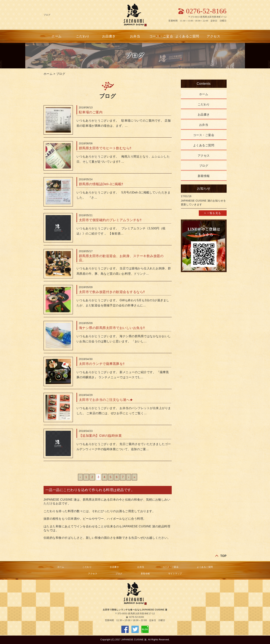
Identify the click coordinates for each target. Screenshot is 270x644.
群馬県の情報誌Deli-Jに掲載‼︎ (101, 184)
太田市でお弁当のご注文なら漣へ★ (106, 400)
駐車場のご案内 (91, 112)
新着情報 (204, 176)
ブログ (61, 74)
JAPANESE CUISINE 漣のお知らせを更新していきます (203, 203)
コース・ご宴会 (161, 36)
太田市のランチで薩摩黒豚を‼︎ (102, 364)
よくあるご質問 (187, 36)
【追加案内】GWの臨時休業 (100, 436)
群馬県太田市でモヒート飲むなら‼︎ (105, 148)
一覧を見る (214, 213)
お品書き (109, 36)
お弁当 (135, 36)
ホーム (57, 36)
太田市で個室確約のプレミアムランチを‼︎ (110, 220)
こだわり (83, 36)
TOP (223, 556)
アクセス (213, 36)
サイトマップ (175, 574)
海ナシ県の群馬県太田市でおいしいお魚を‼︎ (112, 328)
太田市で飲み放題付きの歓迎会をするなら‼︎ (112, 292)
